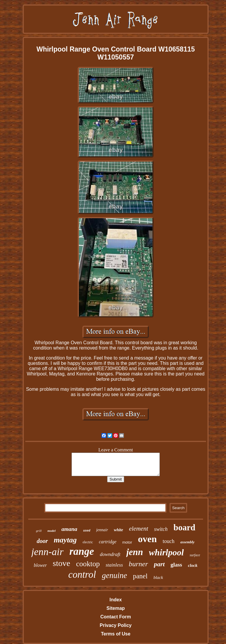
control (82, 575)
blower (40, 565)
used (87, 531)
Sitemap (116, 608)
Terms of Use (116, 634)
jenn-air (47, 552)
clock (193, 565)
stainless (114, 565)
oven (147, 539)
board (185, 527)
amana (69, 529)
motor (127, 542)
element (138, 529)
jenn (135, 552)
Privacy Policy (116, 625)
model (51, 531)
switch (161, 529)
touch (169, 541)
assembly (187, 542)
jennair (102, 530)
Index (116, 600)
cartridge (108, 542)
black (158, 577)
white (118, 530)
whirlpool (166, 552)
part (159, 564)
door (42, 541)
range (82, 551)
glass (176, 565)
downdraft (110, 554)
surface (195, 555)
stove (61, 563)
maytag (65, 540)
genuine (114, 575)
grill (39, 531)
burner (138, 564)
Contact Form (116, 617)
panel (140, 576)
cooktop (88, 564)
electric (88, 542)
